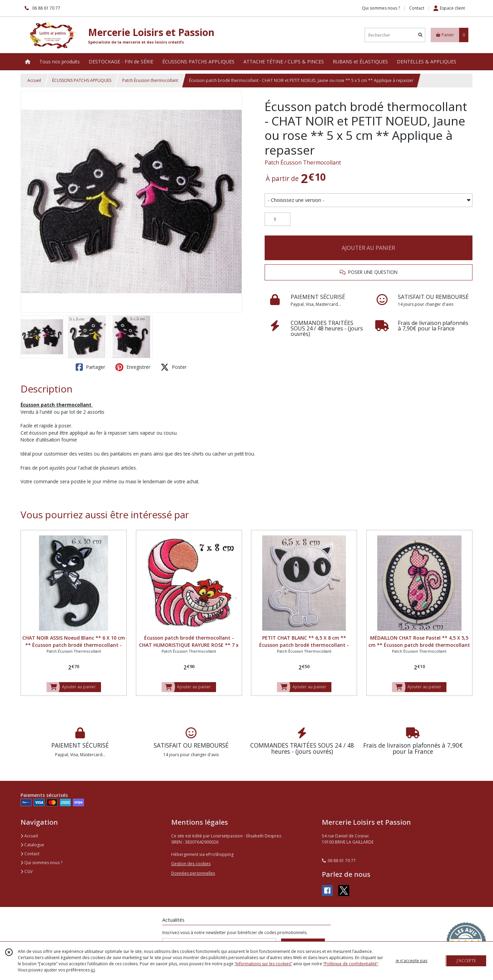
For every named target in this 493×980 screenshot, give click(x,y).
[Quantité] (277, 219)
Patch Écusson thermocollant (150, 80)
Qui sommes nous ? (41, 863)
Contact (417, 8)
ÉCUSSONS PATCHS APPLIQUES (82, 80)
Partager (90, 367)
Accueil (34, 80)
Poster (174, 367)
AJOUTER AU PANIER (368, 248)
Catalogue (32, 845)
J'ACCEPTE (466, 961)
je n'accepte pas (412, 961)
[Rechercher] (420, 35)
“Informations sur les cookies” (263, 964)
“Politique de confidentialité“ (351, 964)
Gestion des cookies (191, 864)
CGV (27, 872)
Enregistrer (133, 367)
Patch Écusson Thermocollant (303, 162)
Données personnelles (193, 873)
